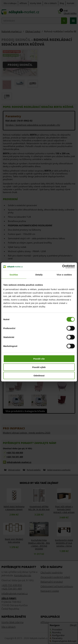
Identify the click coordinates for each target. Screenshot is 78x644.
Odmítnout (39, 376)
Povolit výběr (39, 367)
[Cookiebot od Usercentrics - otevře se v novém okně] (62, 267)
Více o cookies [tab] (64, 274)
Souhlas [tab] (14, 274)
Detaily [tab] (39, 274)
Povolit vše (39, 359)
